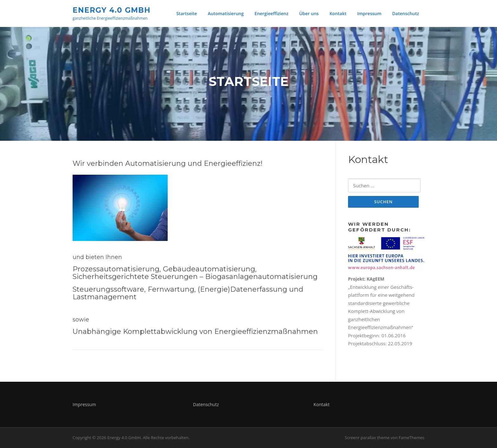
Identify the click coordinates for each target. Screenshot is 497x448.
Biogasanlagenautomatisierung (261, 277)
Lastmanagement (105, 297)
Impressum (369, 13)
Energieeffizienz (271, 13)
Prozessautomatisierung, (117, 269)
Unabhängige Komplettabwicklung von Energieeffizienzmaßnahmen (195, 331)
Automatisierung (226, 13)
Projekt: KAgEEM (366, 279)
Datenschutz (406, 13)
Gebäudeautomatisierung (209, 269)
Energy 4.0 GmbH (112, 10)
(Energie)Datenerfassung (242, 289)
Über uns (309, 13)
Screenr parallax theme (367, 438)
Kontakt (338, 13)
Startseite (187, 13)
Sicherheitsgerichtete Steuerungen (135, 277)
